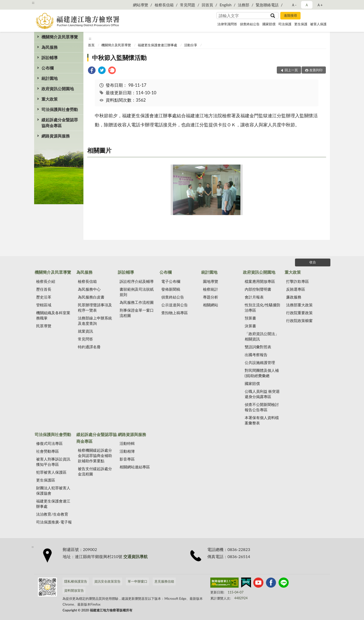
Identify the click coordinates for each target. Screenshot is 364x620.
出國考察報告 (256, 355)
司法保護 (285, 24)
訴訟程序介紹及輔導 (137, 281)
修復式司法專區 (49, 443)
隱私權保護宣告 (76, 581)
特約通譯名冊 (89, 347)
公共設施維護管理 (260, 362)
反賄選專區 (296, 289)
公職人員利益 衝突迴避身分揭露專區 (262, 394)
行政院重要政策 (299, 313)
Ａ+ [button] (320, 5)
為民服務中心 (89, 289)
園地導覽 (211, 281)
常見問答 (85, 339)
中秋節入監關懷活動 (119, 58)
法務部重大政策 (299, 305)
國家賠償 (269, 24)
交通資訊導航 (135, 556)
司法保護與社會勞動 (60, 109)
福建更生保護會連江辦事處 (157, 45)
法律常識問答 (227, 24)
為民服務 (50, 47)
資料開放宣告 (74, 590)
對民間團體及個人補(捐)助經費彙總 (262, 373)
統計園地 (50, 78)
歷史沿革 (44, 297)
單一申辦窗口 (138, 581)
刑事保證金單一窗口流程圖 (137, 313)
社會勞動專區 (48, 451)
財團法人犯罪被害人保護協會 (53, 490)
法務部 (244, 5)
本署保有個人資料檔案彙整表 (262, 420)
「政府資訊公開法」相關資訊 (262, 336)
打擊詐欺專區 (298, 281)
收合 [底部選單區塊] (313, 262)
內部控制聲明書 (258, 289)
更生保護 (301, 24)
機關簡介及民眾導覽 (60, 37)
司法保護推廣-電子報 (54, 522)
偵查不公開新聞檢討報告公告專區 (262, 407)
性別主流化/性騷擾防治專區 (263, 307)
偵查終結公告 (250, 24)
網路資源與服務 (56, 136)
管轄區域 (44, 305)
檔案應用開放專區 (260, 281)
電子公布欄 (171, 281)
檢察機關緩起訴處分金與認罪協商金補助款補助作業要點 (95, 455)
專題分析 (211, 297)
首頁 (91, 45)
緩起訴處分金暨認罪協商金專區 (60, 123)
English (226, 5)
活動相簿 (127, 451)
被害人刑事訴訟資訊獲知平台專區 (53, 462)
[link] (92, 71)
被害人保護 (318, 24)
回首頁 (207, 5)
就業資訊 (85, 331)
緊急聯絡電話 (267, 5)
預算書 (250, 318)
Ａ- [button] (294, 5)
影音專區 (127, 459)
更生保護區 (46, 480)
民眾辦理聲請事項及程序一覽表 (95, 307)
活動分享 (191, 45)
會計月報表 (254, 297)
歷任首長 (44, 289)
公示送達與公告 (175, 305)
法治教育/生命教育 (52, 514)
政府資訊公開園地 (58, 89)
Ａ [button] (307, 5)
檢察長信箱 (164, 5)
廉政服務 (294, 297)
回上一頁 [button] (291, 70)
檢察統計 (211, 289)
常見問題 (188, 5)
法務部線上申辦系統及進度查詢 (95, 321)
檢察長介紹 (46, 281)
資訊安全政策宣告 (107, 581)
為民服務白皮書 (91, 297)
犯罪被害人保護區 (51, 472)
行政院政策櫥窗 (299, 320)
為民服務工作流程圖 (137, 302)
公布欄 (48, 68)
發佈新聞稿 (171, 289)
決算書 (250, 326)
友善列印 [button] (316, 70)
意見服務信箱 (164, 581)
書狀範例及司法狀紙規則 (137, 292)
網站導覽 (141, 5)
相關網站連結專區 (135, 467)
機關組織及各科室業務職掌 (53, 315)
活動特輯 (127, 443)
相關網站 (211, 305)
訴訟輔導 (50, 58)
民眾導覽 (44, 326)
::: (33, 3)
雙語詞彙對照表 (258, 347)
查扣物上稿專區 (175, 313)
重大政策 (50, 99)
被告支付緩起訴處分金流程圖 (95, 471)
